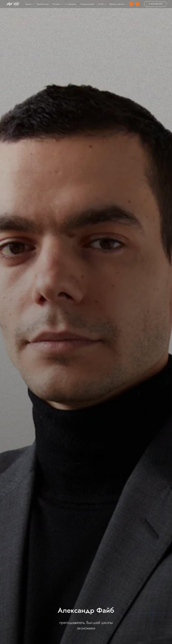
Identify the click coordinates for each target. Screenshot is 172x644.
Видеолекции (43, 4)
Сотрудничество (87, 4)
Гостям (101, 4)
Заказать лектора (117, 4)
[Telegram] (131, 4)
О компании (71, 4)
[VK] (137, 4)
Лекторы (57, 4)
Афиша (29, 4)
